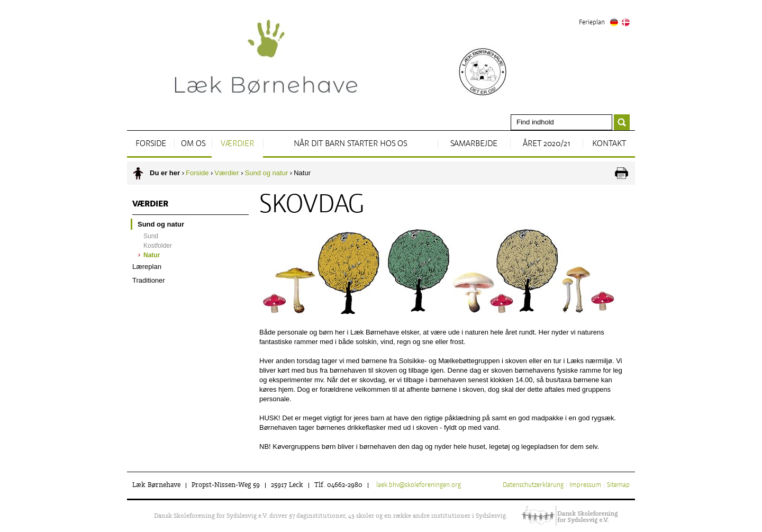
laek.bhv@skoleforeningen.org (419, 485)
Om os (193, 144)
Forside (151, 144)
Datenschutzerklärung (533, 485)
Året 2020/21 (546, 144)
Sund (151, 236)
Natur (152, 255)
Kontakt (609, 144)
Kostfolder (158, 246)
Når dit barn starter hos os (350, 144)
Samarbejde (474, 144)
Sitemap (618, 485)
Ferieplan (592, 23)
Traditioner (149, 280)
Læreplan (147, 267)
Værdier (237, 144)
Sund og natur (267, 173)
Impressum (585, 485)
